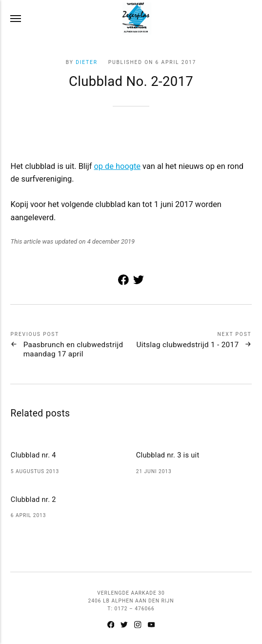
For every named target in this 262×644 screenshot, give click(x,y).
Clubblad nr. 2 (33, 500)
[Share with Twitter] (139, 282)
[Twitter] (124, 626)
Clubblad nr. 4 (33, 455)
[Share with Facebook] (124, 282)
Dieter (87, 62)
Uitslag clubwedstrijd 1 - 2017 (187, 345)
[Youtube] (151, 626)
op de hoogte (118, 166)
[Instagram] (138, 626)
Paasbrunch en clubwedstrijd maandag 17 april (73, 349)
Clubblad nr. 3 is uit (168, 455)
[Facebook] (111, 626)
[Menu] (16, 19)
